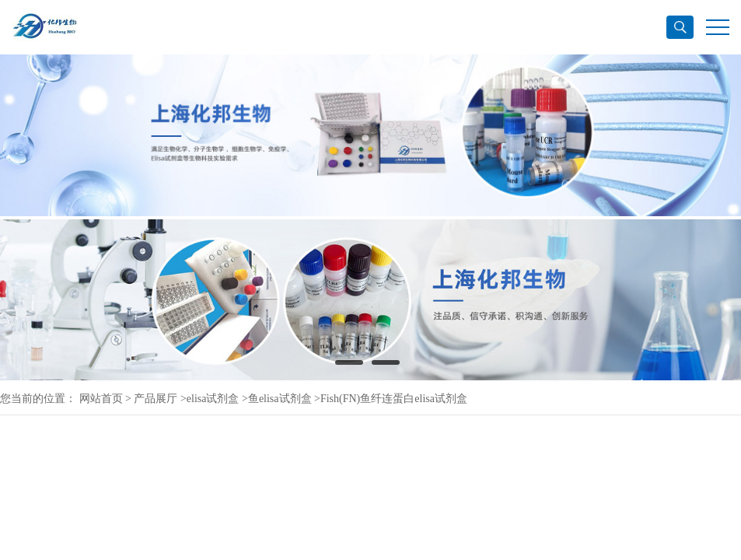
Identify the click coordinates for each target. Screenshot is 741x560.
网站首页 (101, 399)
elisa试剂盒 (213, 399)
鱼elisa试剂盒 (280, 399)
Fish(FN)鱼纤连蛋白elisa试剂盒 (394, 399)
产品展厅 (156, 399)
